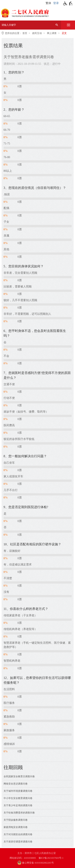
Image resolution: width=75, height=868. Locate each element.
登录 (56, 3)
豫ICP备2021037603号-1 (51, 858)
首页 (25, 33)
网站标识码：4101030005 (23, 858)
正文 (64, 33)
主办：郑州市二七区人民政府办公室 (37, 853)
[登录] (56, 3)
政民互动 (37, 33)
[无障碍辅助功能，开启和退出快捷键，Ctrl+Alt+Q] (68, 3)
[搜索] (57, 25)
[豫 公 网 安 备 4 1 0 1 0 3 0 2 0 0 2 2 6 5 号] (38, 863)
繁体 (48, 3)
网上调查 (52, 33)
